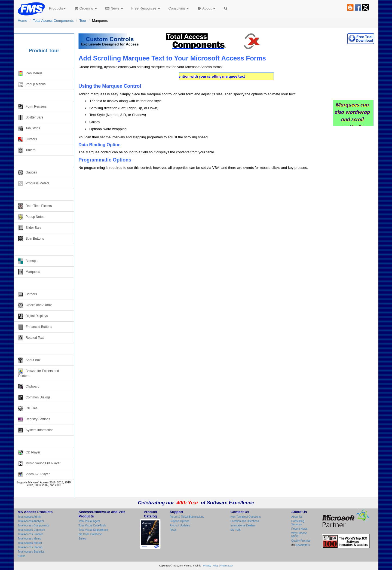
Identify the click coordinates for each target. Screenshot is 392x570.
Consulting (178, 8)
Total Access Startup (30, 547)
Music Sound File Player (39, 463)
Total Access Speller (30, 543)
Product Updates (180, 525)
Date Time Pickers (35, 206)
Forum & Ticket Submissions (187, 517)
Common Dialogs (34, 397)
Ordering (85, 8)
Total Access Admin (29, 517)
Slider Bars (30, 228)
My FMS (236, 530)
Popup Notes (31, 217)
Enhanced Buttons (35, 327)
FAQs (173, 530)
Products (57, 8)
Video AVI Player (34, 474)
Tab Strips (29, 128)
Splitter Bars (31, 118)
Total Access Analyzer (31, 521)
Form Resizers (32, 107)
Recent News (299, 529)
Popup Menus (32, 84)
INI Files (28, 408)
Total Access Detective (31, 530)
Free (146, 8)
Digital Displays (33, 316)
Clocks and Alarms (35, 305)
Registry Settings (34, 419)
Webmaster (226, 566)
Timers (27, 150)
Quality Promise (301, 541)
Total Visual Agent (89, 521)
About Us (297, 517)
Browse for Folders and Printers (39, 373)
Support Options (179, 521)
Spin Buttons (31, 239)
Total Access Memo (29, 539)
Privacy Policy (211, 566)
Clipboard (29, 387)
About (206, 8)
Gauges (28, 173)
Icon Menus (30, 73)
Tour (83, 21)
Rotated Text (31, 338)
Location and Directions (245, 521)
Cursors (28, 139)
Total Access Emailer (30, 534)
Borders (28, 294)
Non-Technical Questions (246, 517)
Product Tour (44, 51)
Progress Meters (34, 183)
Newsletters (302, 545)
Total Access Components (53, 21)
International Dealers (243, 525)
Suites (22, 556)
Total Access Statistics (31, 552)
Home (22, 21)
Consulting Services (298, 523)
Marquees (29, 272)
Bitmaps (28, 261)
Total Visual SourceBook (93, 530)
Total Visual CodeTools (92, 525)
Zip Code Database (90, 534)
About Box (29, 360)
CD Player (29, 452)
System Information (36, 430)
